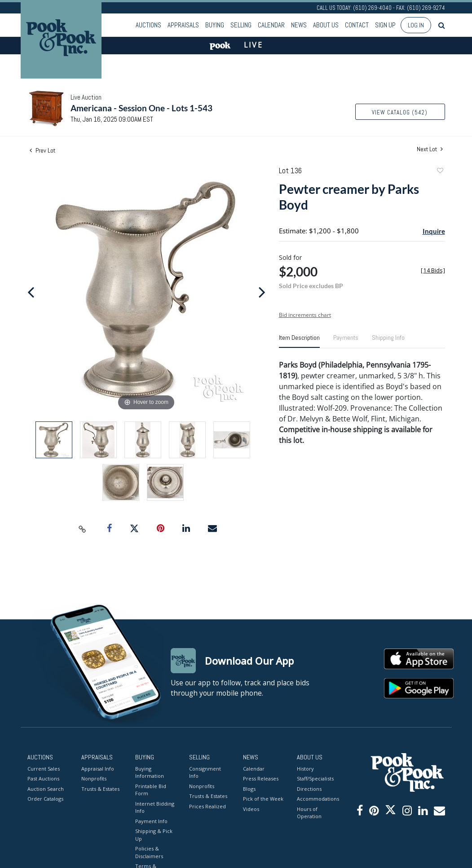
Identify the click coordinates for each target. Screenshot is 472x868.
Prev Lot (42, 150)
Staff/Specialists (315, 778)
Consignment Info (205, 772)
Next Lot (430, 149)
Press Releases (261, 778)
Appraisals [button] (183, 25)
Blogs (249, 789)
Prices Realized (207, 806)
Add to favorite (440, 172)
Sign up (385, 25)
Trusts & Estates (100, 789)
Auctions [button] (148, 25)
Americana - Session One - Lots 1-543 (141, 108)
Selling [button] (241, 25)
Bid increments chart (305, 315)
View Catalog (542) (400, 112)
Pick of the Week (263, 799)
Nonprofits (94, 778)
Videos (251, 809)
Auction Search (46, 789)
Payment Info (151, 821)
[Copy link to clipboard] (82, 529)
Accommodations (317, 799)
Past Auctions (43, 778)
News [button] (299, 25)
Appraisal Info (98, 769)
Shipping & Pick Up (154, 835)
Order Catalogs (45, 799)
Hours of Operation (309, 813)
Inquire (434, 231)
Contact (357, 25)
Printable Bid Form (151, 790)
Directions (309, 789)
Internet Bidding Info (155, 807)
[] (433, 270)
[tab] (299, 341)
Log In (416, 25)
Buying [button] (215, 25)
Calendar (271, 25)
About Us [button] (326, 25)
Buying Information (150, 772)
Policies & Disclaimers (149, 852)
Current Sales (44, 769)
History (305, 769)
